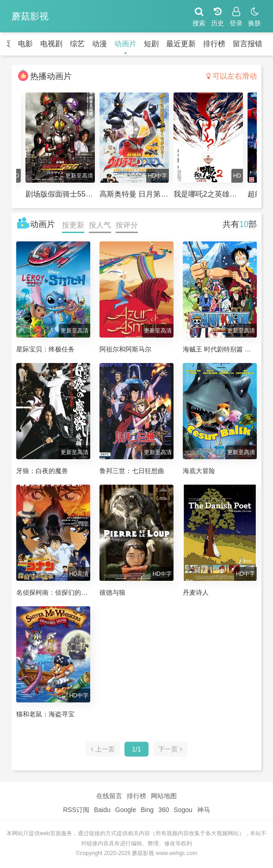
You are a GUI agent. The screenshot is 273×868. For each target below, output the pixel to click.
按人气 (100, 225)
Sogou (183, 810)
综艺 (77, 44)
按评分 (127, 225)
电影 (25, 44)
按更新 (73, 225)
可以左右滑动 (232, 76)
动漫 (99, 44)
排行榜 (214, 44)
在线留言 (109, 796)
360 (164, 810)
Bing (147, 810)
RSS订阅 (76, 810)
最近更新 (181, 44)
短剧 (151, 44)
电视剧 (51, 44)
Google (126, 810)
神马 (204, 810)
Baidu (102, 810)
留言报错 (248, 44)
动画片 (125, 44)
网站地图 (164, 796)
